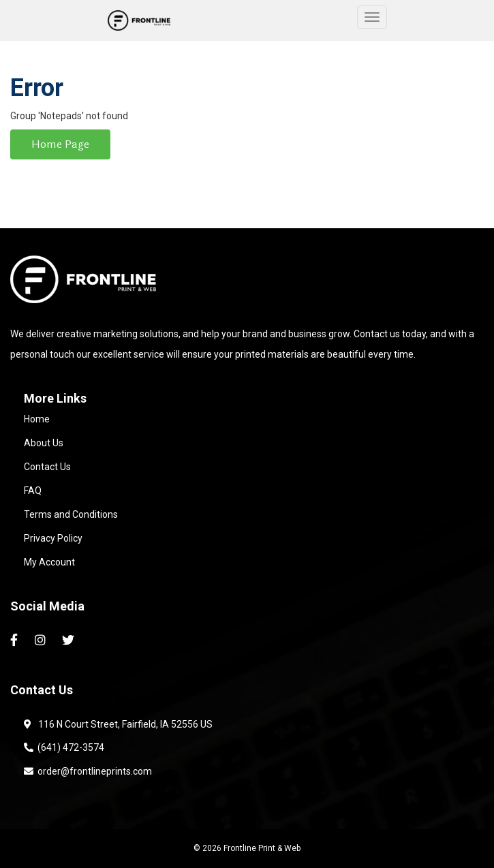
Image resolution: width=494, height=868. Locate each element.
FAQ (33, 491)
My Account (49, 562)
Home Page (60, 144)
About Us (44, 443)
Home (37, 419)
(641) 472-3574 (64, 747)
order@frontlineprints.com (88, 771)
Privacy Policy (53, 538)
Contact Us (47, 467)
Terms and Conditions (71, 514)
